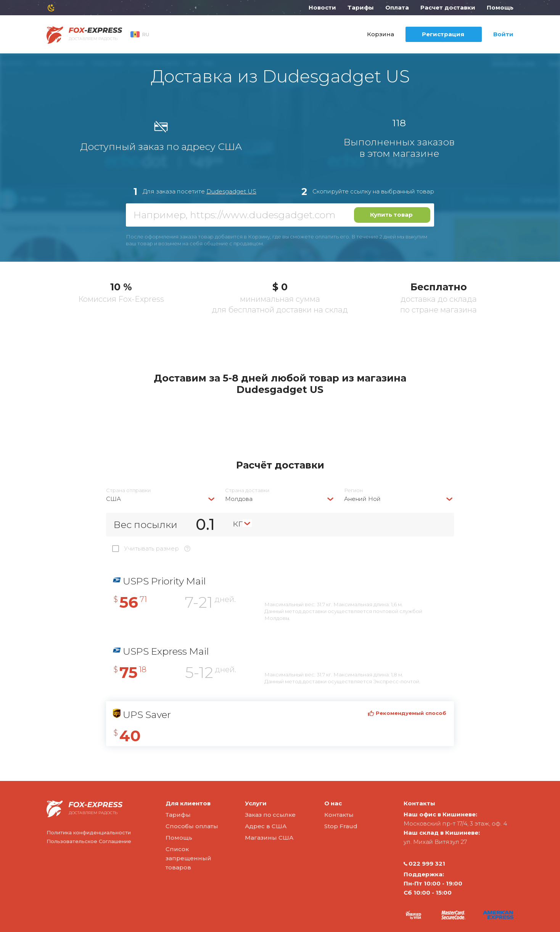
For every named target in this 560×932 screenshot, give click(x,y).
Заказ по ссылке (270, 815)
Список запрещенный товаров (188, 858)
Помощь (500, 7)
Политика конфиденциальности (89, 832)
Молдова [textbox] (239, 499)
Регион (353, 490)
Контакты (339, 815)
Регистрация (443, 34)
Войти (503, 34)
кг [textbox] (238, 523)
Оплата (397, 7)
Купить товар (391, 215)
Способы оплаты (192, 826)
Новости (322, 7)
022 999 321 (424, 864)
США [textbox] (113, 499)
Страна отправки (128, 490)
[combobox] (161, 499)
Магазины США (269, 838)
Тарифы (361, 7)
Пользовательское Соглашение (89, 841)
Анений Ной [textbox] (362, 499)
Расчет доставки (448, 7)
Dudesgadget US (231, 191)
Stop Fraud (341, 826)
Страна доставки (247, 490)
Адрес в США (266, 826)
